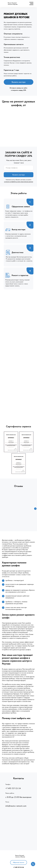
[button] (33, 864)
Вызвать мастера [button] (19, 82)
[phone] (19, 168)
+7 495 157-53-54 (13, 788)
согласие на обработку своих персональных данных (19, 182)
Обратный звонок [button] (19, 862)
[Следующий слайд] (35, 509)
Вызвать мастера (19, 175)
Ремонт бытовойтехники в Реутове (13, 4)
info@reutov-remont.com (16, 806)
